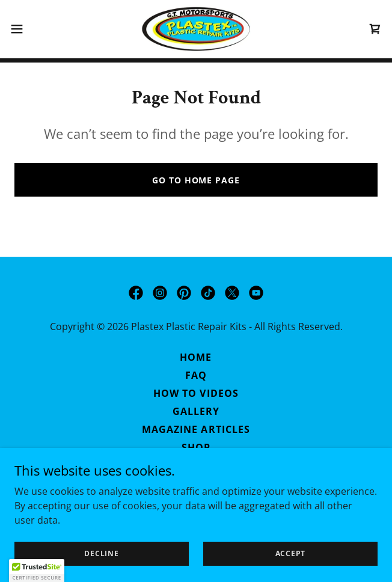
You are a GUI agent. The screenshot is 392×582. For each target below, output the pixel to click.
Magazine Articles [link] (196, 429)
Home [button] (196, 357)
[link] (196, 29)
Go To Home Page (196, 180)
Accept (291, 553)
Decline (101, 553)
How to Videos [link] (196, 393)
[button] (33, 29)
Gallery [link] (196, 411)
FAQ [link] (196, 375)
